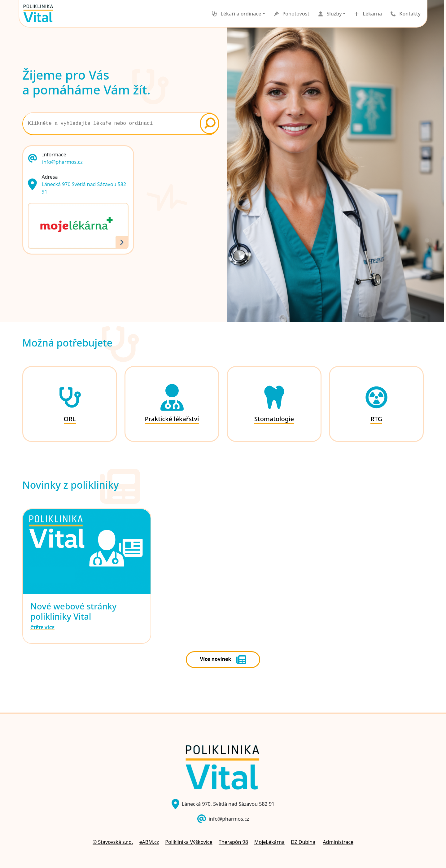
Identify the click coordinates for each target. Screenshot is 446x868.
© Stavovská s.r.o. (113, 842)
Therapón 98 (233, 842)
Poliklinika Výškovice (189, 842)
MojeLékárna (269, 842)
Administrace (338, 842)
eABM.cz (149, 842)
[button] (236, 14)
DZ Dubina (303, 842)
